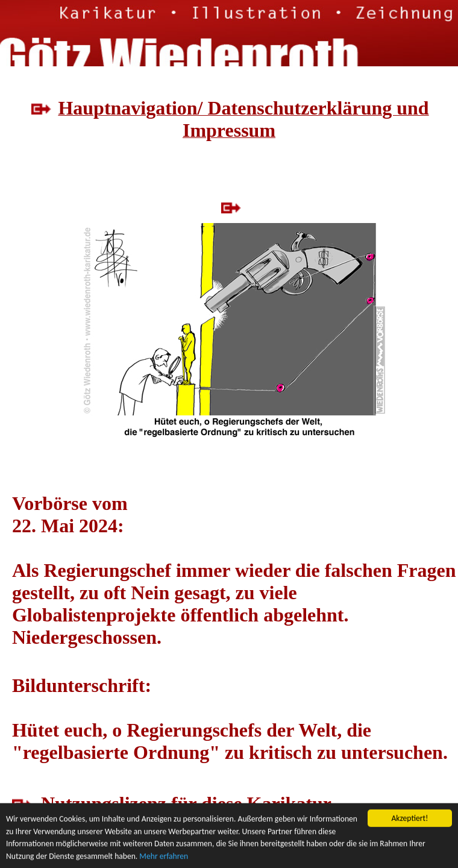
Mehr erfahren (164, 857)
